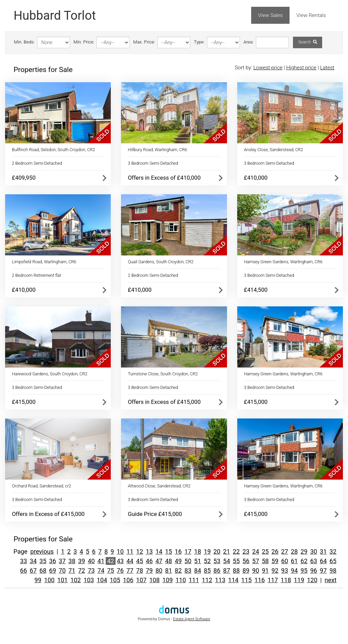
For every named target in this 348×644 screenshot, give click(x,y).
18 (197, 551)
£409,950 (24, 178)
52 (207, 561)
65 (333, 561)
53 (217, 561)
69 (52, 570)
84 (197, 570)
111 (194, 580)
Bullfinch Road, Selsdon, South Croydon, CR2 (54, 150)
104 (102, 580)
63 (314, 561)
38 (72, 561)
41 (101, 561)
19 (207, 551)
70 (62, 570)
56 (246, 561)
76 (120, 570)
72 (82, 570)
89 (246, 570)
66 (23, 570)
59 (275, 561)
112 (207, 580)
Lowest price (268, 68)
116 (260, 580)
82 (178, 570)
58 (265, 561)
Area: (248, 42)
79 (149, 570)
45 (139, 561)
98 (333, 570)
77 (130, 570)
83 (188, 570)
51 (197, 561)
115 (247, 580)
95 (304, 570)
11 (130, 551)
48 (169, 561)
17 (188, 551)
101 (62, 580)
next (330, 580)
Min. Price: (84, 42)
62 (304, 561)
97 (323, 570)
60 (284, 561)
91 (265, 570)
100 (49, 580)
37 (62, 561)
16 (178, 551)
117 (273, 580)
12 (139, 551)
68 (43, 570)
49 (178, 561)
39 (82, 561)
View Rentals (311, 15)
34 (33, 561)
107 (141, 580)
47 (159, 561)
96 (314, 570)
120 (312, 580)
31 (323, 551)
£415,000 (24, 402)
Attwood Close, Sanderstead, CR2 (159, 486)
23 (246, 551)
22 (236, 551)
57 (256, 561)
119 (299, 580)
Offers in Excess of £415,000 (164, 402)
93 (284, 570)
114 (233, 580)
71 (72, 570)
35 (43, 561)
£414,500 (256, 290)
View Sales (270, 15)
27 (284, 551)
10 (120, 551)
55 (236, 561)
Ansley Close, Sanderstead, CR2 (274, 150)
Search (307, 42)
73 (91, 570)
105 (115, 580)
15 (169, 551)
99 (38, 580)
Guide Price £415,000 (155, 514)
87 (227, 570)
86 (217, 570)
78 (139, 570)
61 (294, 561)
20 (217, 551)
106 (128, 580)
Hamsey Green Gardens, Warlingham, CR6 (283, 262)
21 (227, 551)
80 (159, 570)
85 (207, 570)
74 (101, 570)
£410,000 (256, 178)
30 (314, 551)
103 (89, 580)
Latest (327, 68)
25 (265, 551)
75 (110, 570)
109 (168, 580)
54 (227, 561)
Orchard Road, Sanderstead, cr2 (41, 486)
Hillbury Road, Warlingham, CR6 (157, 150)
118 (286, 580)
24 (256, 551)
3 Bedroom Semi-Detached (153, 163)
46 (149, 561)
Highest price (301, 68)
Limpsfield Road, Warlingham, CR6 (44, 262)
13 (149, 551)
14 (159, 551)
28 (294, 551)
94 (294, 570)
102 (76, 580)
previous (42, 551)
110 (181, 580)
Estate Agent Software (192, 619)
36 (52, 561)
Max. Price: (144, 42)
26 (275, 551)
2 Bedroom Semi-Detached (37, 163)
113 (220, 580)
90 (256, 570)
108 (154, 580)
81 (169, 570)
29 (304, 551)
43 (120, 561)
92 (275, 570)
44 (130, 561)
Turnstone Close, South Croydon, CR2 (163, 374)
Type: (199, 42)
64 (323, 561)
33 (23, 561)
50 (188, 561)
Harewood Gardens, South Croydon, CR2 (50, 374)
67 (33, 570)
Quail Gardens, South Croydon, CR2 (161, 262)
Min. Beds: (24, 42)
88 (236, 570)
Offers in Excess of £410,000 (164, 178)
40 (91, 561)
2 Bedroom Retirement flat (37, 275)
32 (333, 551)
